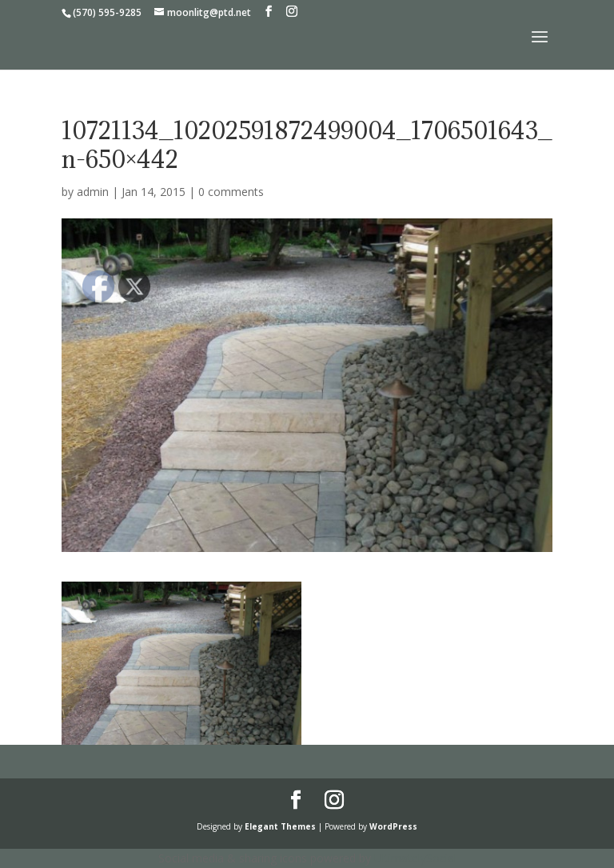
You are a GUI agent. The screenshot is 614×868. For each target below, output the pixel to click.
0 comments (231, 192)
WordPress (393, 826)
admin (93, 192)
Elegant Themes (280, 826)
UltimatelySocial (415, 858)
